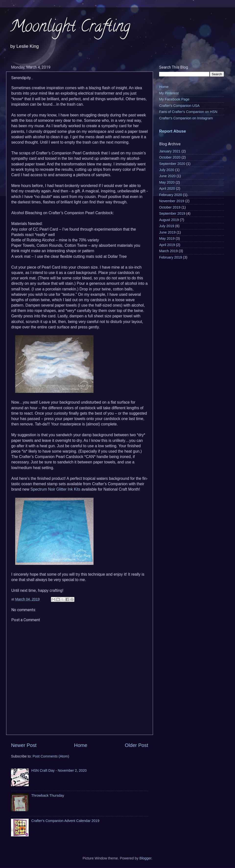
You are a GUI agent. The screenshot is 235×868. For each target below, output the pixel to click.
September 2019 (172, 213)
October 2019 (170, 207)
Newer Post (24, 745)
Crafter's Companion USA (179, 106)
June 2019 (167, 232)
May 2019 (167, 238)
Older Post (136, 745)
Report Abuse (173, 131)
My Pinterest (169, 93)
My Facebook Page (174, 99)
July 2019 (167, 226)
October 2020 (170, 157)
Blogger (146, 858)
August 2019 (169, 220)
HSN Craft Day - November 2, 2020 (59, 770)
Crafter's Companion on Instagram (186, 118)
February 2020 (171, 195)
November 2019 (172, 201)
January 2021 (170, 151)
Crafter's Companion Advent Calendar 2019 (65, 821)
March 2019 (168, 251)
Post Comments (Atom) (51, 756)
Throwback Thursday (48, 795)
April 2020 (167, 188)
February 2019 (171, 257)
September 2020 (172, 164)
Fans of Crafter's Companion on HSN (188, 112)
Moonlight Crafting (70, 28)
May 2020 (167, 182)
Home (81, 745)
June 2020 (167, 176)
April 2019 (167, 245)
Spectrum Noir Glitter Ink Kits (55, 489)
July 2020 (167, 170)
